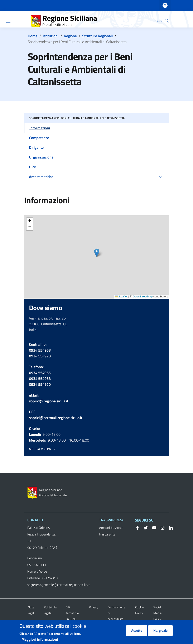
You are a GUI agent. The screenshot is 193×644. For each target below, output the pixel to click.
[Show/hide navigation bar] (8, 22)
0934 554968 (40, 350)
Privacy (94, 607)
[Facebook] (137, 527)
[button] (167, 21)
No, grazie (160, 630)
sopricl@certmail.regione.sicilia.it (56, 418)
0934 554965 (40, 373)
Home (33, 36)
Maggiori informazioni (40, 639)
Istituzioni (51, 36)
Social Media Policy (157, 613)
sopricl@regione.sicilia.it (49, 401)
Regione (70, 36)
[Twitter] (144, 527)
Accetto (137, 630)
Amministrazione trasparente (111, 531)
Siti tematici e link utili (72, 613)
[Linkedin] (169, 527)
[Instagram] (161, 527)
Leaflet (121, 296)
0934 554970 (40, 356)
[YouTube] (153, 527)
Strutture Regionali (97, 36)
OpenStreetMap (143, 296)
